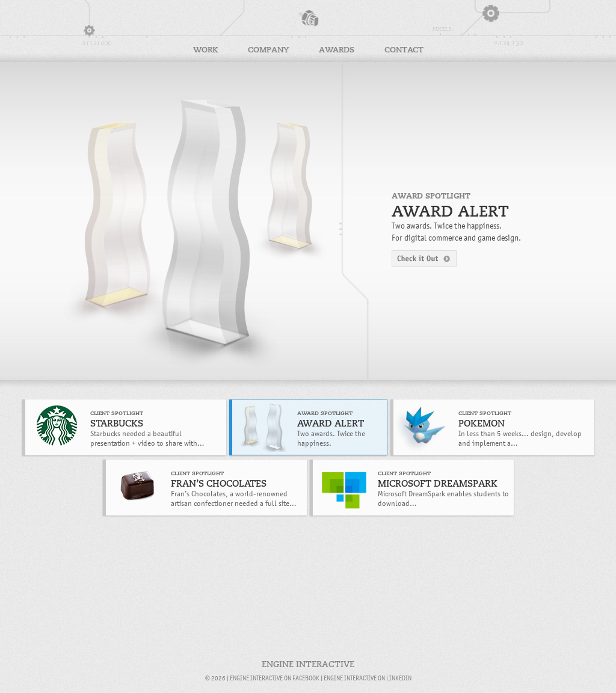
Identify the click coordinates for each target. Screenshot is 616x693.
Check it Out (424, 259)
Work (205, 50)
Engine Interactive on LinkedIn (368, 678)
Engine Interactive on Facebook (275, 678)
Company (268, 50)
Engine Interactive (308, 18)
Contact (404, 50)
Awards (337, 50)
